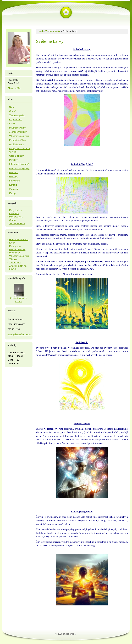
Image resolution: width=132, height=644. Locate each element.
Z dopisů (13, 189)
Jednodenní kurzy (18, 132)
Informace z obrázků (19, 164)
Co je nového (16, 119)
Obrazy (13, 220)
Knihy (12, 124)
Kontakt (13, 185)
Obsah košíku (14, 88)
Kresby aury (15, 246)
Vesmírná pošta (53, 31)
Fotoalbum (14, 181)
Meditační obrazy (18, 249)
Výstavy (13, 259)
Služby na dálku (17, 223)
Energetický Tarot (18, 140)
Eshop (12, 193)
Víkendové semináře (19, 136)
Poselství (14, 160)
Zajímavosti (15, 263)
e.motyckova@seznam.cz (20, 334)
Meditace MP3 (16, 217)
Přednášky (14, 253)
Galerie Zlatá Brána (19, 239)
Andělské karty (16, 144)
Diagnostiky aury (17, 128)
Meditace (14, 172)
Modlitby (13, 177)
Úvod (40, 31)
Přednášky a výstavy (19, 168)
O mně (13, 111)
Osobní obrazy (16, 156)
